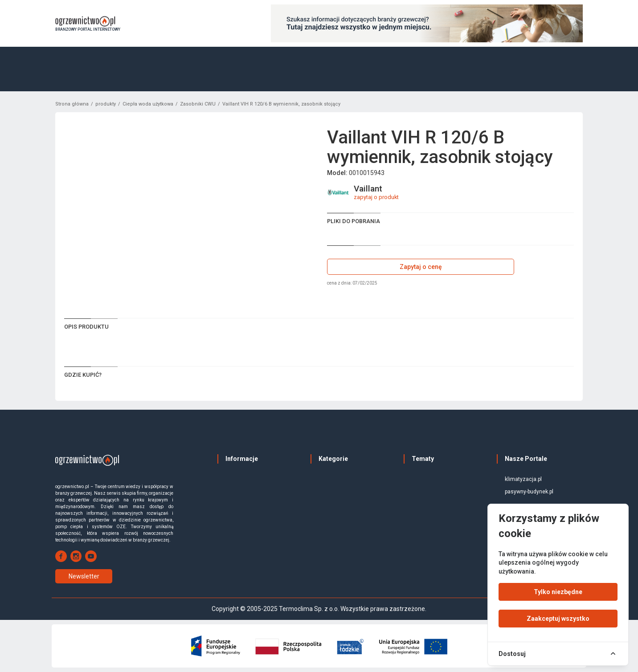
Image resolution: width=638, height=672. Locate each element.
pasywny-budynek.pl (529, 492)
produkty (106, 104)
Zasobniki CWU (198, 104)
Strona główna (72, 104)
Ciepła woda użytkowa (148, 104)
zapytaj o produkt (376, 197)
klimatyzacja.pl (523, 479)
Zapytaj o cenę (421, 267)
